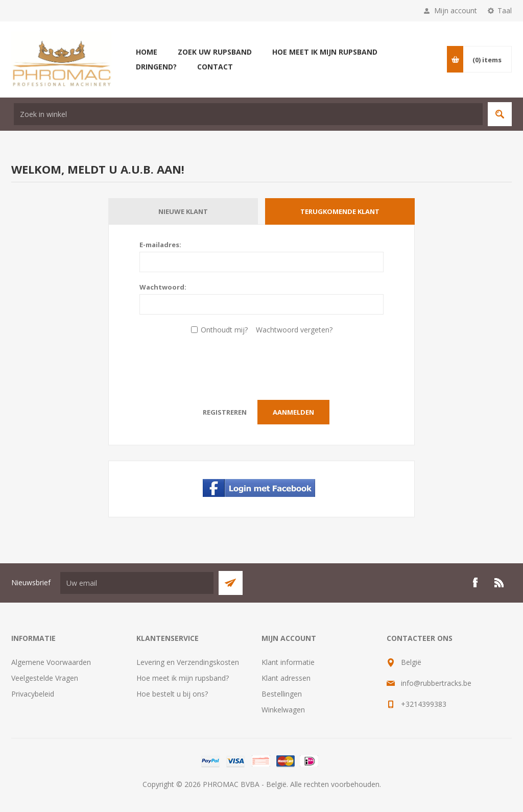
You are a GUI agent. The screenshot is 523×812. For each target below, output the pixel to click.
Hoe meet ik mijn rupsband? (183, 678)
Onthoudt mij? (224, 330)
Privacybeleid (33, 694)
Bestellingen (282, 694)
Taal (505, 10)
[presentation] (261, 365)
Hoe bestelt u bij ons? (172, 694)
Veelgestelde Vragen (45, 678)
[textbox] (248, 114)
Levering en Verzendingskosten (188, 662)
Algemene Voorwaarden (51, 662)
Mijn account (456, 10)
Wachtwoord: (163, 287)
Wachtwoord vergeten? (294, 330)
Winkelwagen (283, 710)
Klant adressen (286, 678)
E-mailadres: (160, 245)
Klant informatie (288, 662)
